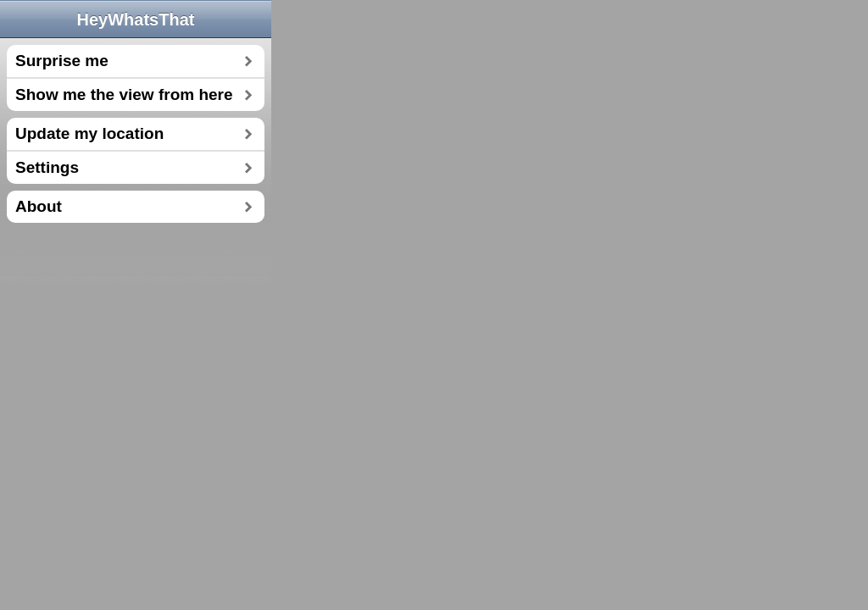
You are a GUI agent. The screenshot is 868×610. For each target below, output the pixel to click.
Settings (47, 167)
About (39, 206)
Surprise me (62, 61)
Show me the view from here (124, 94)
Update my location (89, 133)
